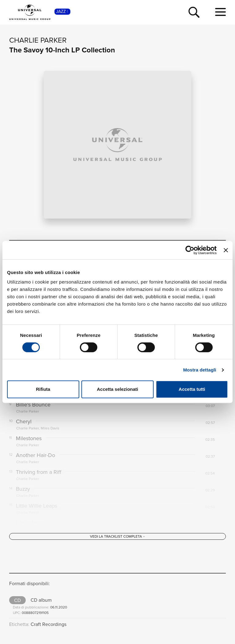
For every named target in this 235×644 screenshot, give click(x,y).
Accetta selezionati (117, 389)
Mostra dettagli (200, 370)
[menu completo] (220, 12)
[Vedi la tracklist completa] (117, 536)
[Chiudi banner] (226, 250)
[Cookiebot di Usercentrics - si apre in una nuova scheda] (190, 250)
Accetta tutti (192, 389)
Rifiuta (43, 389)
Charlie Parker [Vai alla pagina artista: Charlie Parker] (38, 40)
